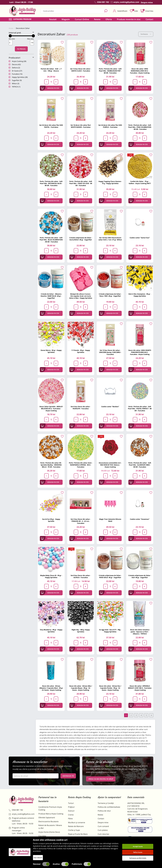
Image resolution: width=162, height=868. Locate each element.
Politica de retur (104, 811)
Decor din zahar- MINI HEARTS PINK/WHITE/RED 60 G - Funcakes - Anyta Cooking (140, 352)
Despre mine (103, 823)
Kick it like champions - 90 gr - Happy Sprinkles (140, 295)
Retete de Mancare (76, 826)
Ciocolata (42, 836)
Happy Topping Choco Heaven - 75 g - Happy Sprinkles (110, 182)
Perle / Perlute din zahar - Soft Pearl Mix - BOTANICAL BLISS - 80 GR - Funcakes (51, 183)
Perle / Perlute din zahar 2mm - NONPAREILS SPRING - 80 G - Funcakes (81, 465)
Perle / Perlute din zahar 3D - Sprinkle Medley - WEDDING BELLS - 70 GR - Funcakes (51, 465)
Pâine (70, 819)
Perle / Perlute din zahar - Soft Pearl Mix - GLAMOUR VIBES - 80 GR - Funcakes (140, 465)
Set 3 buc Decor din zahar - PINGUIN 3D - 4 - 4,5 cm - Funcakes (81, 521)
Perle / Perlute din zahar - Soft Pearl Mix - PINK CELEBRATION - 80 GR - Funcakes (140, 127)
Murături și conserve (77, 823)
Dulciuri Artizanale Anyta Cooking (49, 848)
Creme (71, 815)
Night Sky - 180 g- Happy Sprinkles (81, 631)
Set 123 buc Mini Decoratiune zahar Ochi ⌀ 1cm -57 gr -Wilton (110, 239)
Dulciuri (71, 811)
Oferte (109, 19)
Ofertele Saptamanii (47, 818)
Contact (149, 19)
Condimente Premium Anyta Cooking (50, 808)
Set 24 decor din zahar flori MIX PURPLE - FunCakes (110, 126)
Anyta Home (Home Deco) (49, 832)
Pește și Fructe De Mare (78, 834)
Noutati (53, 19)
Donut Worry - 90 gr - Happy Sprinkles (51, 351)
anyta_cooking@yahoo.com (22, 814)
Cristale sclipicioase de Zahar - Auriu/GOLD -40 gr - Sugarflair (81, 239)
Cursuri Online (82, 19)
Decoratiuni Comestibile (48, 853)
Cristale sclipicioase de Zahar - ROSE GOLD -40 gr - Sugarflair (110, 576)
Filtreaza (21, 49)
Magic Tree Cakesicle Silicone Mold (110, 520)
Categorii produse (22, 19)
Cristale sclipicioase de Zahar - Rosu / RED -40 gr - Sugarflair (110, 295)
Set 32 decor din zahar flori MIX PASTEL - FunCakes (51, 126)
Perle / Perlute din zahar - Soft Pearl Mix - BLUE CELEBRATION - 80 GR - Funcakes (51, 240)
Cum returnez (103, 834)
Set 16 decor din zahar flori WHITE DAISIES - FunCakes (81, 126)
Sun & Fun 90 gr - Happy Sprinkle (51, 520)
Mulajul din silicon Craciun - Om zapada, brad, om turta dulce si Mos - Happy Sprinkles (81, 296)
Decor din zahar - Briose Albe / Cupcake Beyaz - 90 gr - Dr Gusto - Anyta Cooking (81, 688)
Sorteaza (146, 34)
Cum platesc (103, 830)
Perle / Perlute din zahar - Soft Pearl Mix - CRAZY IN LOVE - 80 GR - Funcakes (81, 183)
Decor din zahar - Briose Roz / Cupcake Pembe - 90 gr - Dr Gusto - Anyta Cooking (110, 688)
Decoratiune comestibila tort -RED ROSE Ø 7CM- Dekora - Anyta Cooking (110, 465)
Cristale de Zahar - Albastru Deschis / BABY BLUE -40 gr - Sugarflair (51, 296)
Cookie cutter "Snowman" (140, 519)
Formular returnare (106, 838)
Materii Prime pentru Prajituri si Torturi (51, 841)
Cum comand (103, 826)
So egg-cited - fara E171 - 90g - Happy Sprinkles (110, 631)
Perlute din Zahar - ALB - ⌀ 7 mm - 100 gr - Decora (51, 70)
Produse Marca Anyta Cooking (51, 814)
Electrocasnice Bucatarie (48, 822)
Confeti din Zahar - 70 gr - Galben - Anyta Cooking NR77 (140, 182)
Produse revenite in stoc (129, 19)
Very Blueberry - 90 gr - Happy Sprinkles (51, 631)
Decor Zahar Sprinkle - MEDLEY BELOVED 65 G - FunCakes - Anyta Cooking (51, 409)
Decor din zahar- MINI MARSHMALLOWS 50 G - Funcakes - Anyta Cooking (140, 71)
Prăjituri (71, 807)
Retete (97, 19)
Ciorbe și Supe (74, 830)
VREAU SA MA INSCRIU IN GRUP (101, 779)
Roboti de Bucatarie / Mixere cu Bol (50, 827)
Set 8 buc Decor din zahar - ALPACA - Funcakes (81, 576)
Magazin (66, 19)
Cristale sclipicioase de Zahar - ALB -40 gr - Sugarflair (140, 576)
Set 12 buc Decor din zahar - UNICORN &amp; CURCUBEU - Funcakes (110, 352)
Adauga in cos (50, 88)
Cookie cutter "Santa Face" (140, 238)
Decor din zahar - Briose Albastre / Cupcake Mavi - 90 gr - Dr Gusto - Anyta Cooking (51, 688)
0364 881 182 (16, 810)
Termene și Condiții (106, 803)
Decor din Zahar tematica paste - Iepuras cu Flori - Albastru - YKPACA (140, 632)
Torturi (71, 803)
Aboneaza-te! (68, 776)
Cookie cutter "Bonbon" (110, 407)
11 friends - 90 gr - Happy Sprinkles (81, 351)
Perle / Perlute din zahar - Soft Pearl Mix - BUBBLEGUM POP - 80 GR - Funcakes (110, 71)
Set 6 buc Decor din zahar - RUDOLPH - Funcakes (81, 408)
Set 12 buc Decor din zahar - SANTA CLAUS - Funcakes (81, 70)
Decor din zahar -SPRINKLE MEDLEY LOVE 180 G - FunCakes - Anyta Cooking (140, 688)
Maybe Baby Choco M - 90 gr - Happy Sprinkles (51, 576)
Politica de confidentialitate (109, 807)
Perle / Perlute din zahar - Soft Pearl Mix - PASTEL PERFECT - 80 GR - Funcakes (140, 409)
